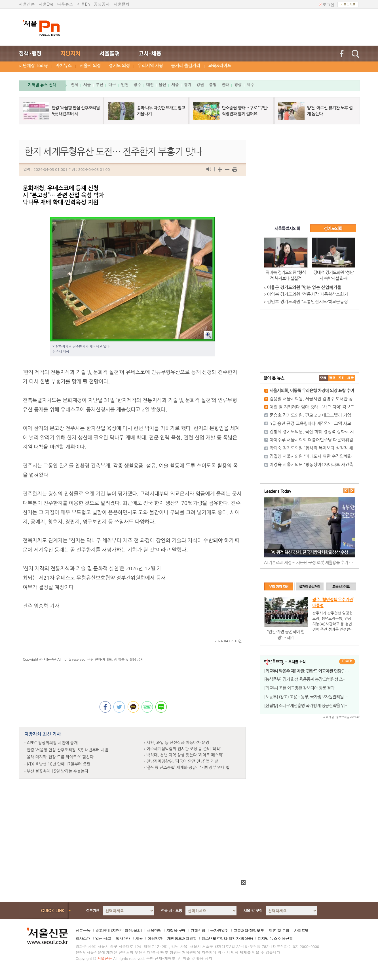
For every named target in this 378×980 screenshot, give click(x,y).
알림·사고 (103, 938)
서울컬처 (122, 4)
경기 (187, 85)
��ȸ (350, 378)
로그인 (329, 5)
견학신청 (198, 930)
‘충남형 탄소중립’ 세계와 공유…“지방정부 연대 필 (188, 768)
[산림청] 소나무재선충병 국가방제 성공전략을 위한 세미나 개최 (317, 706)
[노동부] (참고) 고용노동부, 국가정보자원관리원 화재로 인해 (314, 697)
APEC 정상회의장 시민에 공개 (52, 743)
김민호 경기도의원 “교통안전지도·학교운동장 (308, 302)
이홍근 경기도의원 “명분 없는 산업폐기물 (304, 287)
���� (323, 378)
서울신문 (27, 4)
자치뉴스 (64, 66)
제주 (250, 85)
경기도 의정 (120, 66)
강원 (200, 85)
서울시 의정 (90, 66)
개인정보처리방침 (182, 938)
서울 (87, 85)
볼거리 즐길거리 (186, 66)
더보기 (347, 662)
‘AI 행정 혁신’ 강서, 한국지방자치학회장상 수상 (310, 552)
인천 (125, 85)
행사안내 (123, 938)
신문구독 (83, 930)
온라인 (126, 930)
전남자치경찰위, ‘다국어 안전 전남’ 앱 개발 (182, 761)
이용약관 (155, 938)
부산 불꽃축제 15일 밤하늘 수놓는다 (58, 771)
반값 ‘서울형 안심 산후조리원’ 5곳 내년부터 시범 (68, 750)
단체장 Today (35, 66)
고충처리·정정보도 (249, 930)
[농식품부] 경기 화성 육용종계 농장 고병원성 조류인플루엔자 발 (317, 679)
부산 (100, 85)
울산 (162, 85)
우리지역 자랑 (150, 66)
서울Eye (46, 4)
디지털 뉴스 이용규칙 (275, 938)
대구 (112, 85)
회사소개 (83, 938)
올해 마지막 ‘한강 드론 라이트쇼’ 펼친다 (60, 757)
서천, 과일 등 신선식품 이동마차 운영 (178, 743)
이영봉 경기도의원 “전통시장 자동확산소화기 (308, 294)
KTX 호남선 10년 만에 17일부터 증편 (59, 764)
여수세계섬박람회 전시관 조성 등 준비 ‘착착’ (184, 749)
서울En (84, 4)
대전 (150, 85)
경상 (238, 85)
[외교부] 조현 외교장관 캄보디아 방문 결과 (299, 688)
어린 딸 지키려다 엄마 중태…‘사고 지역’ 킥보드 (312, 407)
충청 (213, 85)
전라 (225, 85)
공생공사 (102, 4)
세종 (175, 85)
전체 (75, 85)
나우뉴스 (65, 4)
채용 (139, 938)
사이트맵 (301, 930)
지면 (116, 930)
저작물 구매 (176, 930)
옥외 (137, 930)
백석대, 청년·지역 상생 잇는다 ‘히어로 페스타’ (185, 755)
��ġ (332, 378)
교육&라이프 (220, 66)
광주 (137, 85)
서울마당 (154, 930)
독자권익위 (219, 930)
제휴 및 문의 (279, 930)
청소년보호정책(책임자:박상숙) (227, 938)
